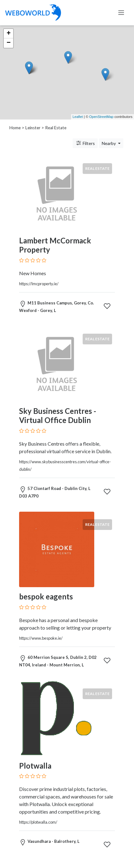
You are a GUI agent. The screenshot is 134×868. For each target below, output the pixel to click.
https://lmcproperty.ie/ (39, 284)
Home (15, 128)
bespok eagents (46, 596)
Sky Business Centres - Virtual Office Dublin (58, 415)
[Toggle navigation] (121, 13)
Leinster (33, 128)
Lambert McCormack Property (55, 245)
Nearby (109, 143)
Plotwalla (35, 766)
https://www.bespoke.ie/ (41, 638)
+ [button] (9, 34)
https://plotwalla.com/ (38, 822)
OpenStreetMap (101, 117)
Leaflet (78, 117)
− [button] (9, 43)
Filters (85, 143)
